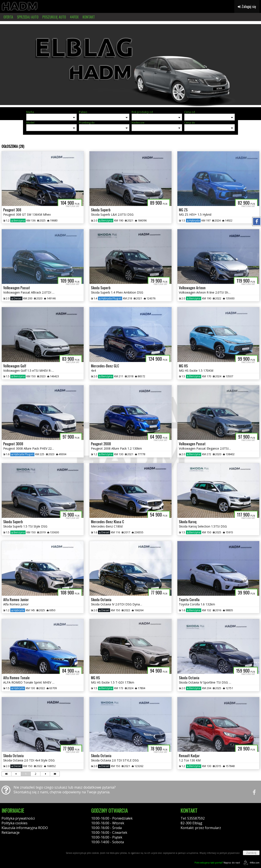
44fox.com (251, 863)
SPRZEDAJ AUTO (28, 17)
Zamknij (251, 853)
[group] (130, 64)
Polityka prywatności (18, 818)
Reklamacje (11, 832)
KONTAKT (89, 17)
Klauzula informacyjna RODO (25, 828)
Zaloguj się (247, 6)
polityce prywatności (230, 853)
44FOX (74, 17)
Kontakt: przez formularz (201, 828)
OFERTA (8, 17)
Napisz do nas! (217, 863)
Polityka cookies (15, 823)
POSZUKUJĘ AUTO (54, 17)
